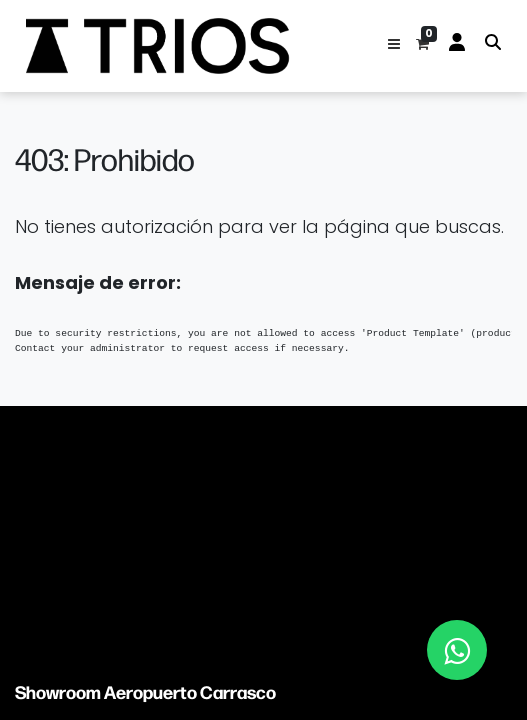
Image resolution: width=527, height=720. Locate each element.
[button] (394, 46)
